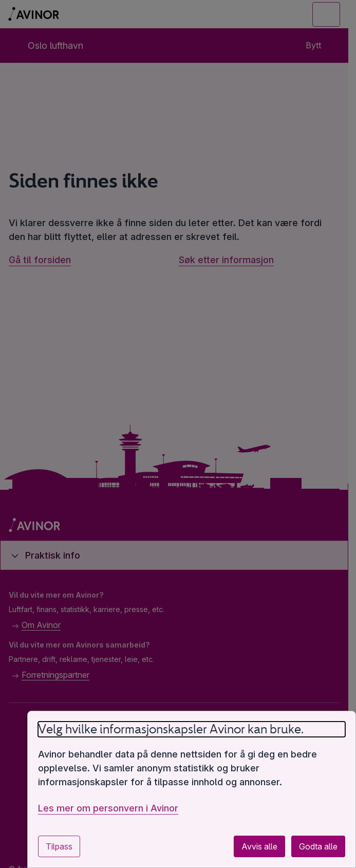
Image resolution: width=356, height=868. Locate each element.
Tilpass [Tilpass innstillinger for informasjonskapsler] (59, 846)
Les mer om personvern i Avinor (108, 808)
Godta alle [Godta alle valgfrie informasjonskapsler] (318, 846)
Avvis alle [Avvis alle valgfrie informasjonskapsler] (259, 846)
